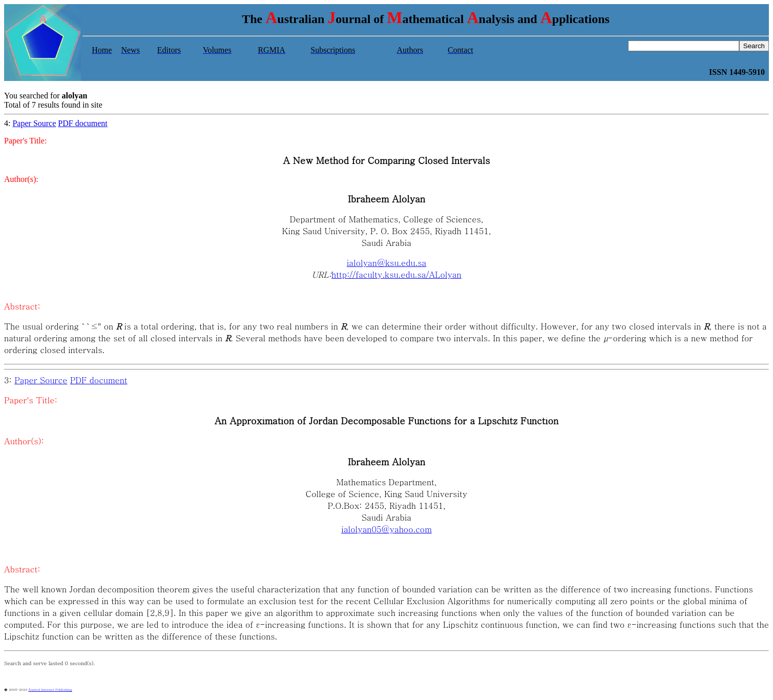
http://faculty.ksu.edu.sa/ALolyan (396, 274)
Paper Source (34, 123)
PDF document (82, 123)
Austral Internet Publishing (50, 689)
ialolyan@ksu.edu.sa (387, 263)
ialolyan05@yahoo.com (386, 529)
